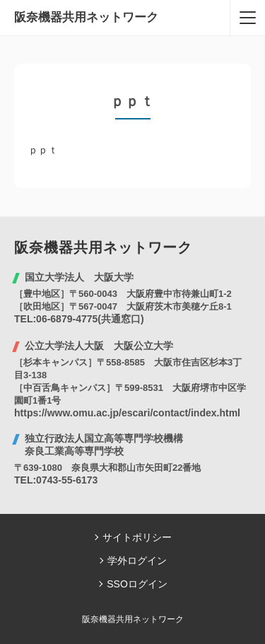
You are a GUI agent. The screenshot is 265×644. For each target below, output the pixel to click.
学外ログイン (137, 561)
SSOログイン (137, 584)
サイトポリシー (137, 537)
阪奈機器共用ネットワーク (86, 17)
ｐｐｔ (43, 150)
